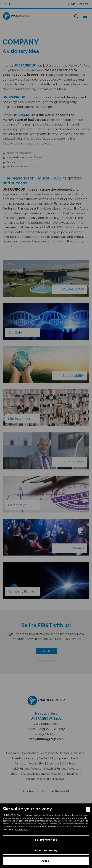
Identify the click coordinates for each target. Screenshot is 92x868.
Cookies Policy (22, 829)
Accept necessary (46, 850)
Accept (46, 861)
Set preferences (46, 840)
